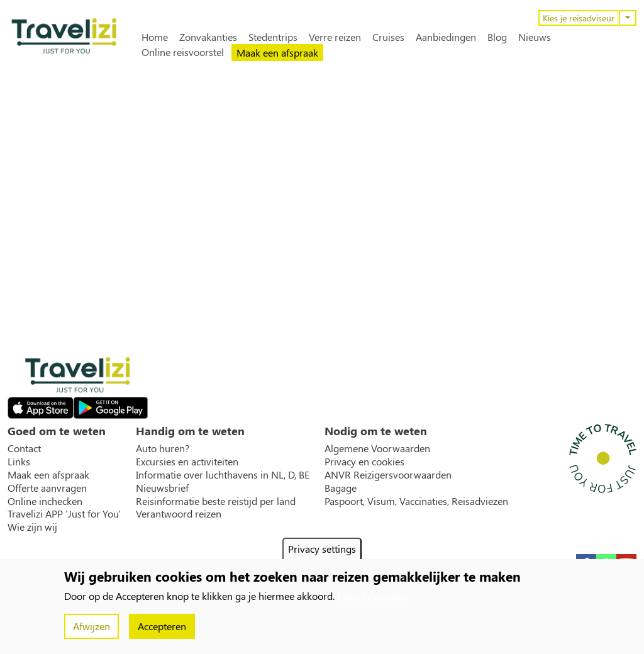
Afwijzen (92, 626)
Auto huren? (163, 448)
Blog (497, 37)
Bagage (341, 488)
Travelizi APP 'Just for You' (64, 514)
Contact (24, 448)
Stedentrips (273, 37)
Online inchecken (45, 501)
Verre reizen (335, 37)
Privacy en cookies (364, 462)
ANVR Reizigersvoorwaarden (388, 475)
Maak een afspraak (277, 53)
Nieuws (535, 37)
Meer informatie (372, 596)
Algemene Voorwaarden (377, 448)
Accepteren (162, 626)
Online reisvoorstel (183, 52)
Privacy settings (322, 549)
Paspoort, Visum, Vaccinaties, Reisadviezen (416, 501)
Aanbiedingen (446, 37)
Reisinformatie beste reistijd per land (216, 501)
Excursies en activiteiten (187, 462)
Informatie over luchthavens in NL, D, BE (223, 475)
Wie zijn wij (32, 527)
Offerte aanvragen (47, 488)
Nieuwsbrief (162, 488)
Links (19, 462)
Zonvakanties (208, 37)
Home (155, 37)
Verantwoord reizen (179, 514)
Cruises (388, 37)
